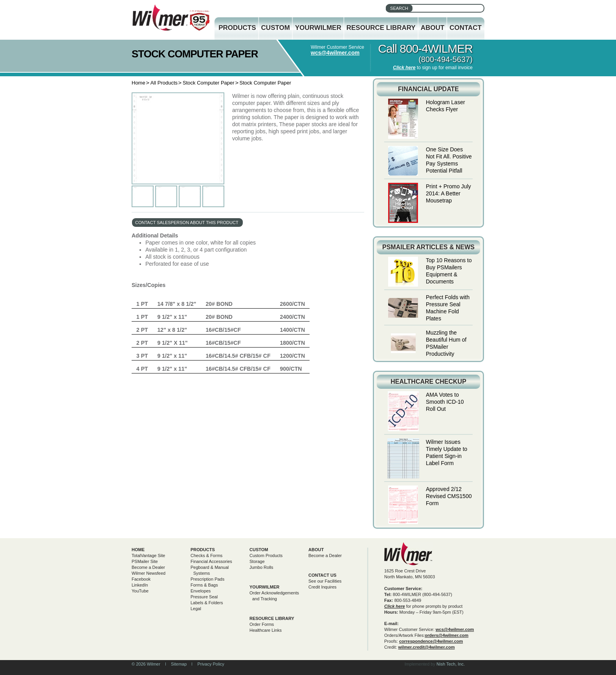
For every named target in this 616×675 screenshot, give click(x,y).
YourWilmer (318, 28)
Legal (196, 609)
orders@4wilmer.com (446, 635)
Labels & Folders (207, 603)
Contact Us (322, 575)
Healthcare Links (266, 630)
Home (138, 83)
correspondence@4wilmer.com (431, 641)
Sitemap (179, 664)
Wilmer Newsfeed (148, 573)
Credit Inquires (323, 587)
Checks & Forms (206, 555)
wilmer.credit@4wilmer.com (426, 647)
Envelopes (201, 591)
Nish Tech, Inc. (451, 664)
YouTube (140, 591)
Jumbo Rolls (261, 567)
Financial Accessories (211, 561)
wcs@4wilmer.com (335, 53)
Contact (466, 28)
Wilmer (408, 554)
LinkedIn (140, 585)
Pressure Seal (204, 597)
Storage (257, 561)
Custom (276, 28)
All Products (164, 83)
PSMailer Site (145, 561)
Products (237, 28)
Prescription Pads (207, 579)
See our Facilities (325, 581)
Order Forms (262, 624)
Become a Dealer (148, 567)
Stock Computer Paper (209, 83)
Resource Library (381, 28)
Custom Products (266, 555)
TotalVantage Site (148, 555)
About (433, 28)
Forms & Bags (204, 585)
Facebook (141, 579)
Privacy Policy (211, 664)
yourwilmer (264, 587)
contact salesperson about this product (187, 223)
